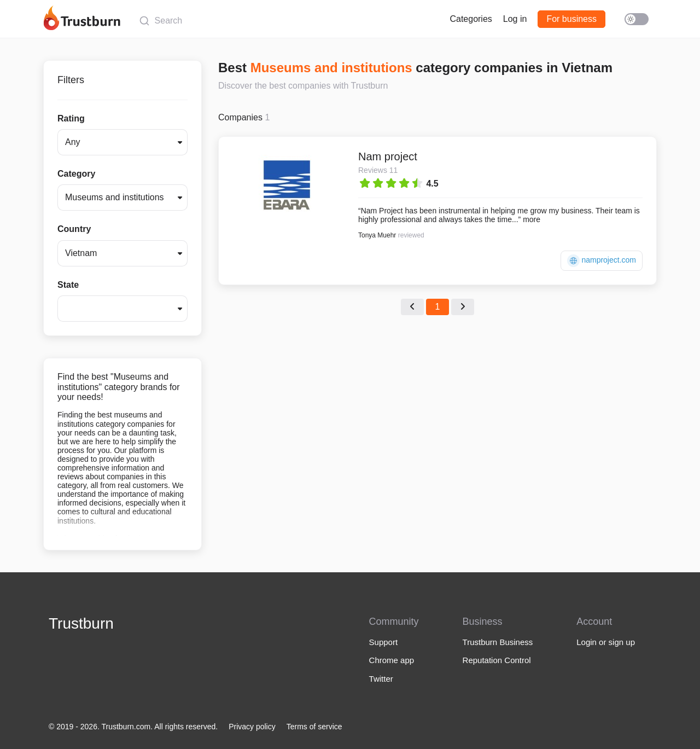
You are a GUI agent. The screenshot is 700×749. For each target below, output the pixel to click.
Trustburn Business (498, 642)
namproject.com (602, 261)
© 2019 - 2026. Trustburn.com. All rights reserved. (133, 727)
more (532, 219)
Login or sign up (606, 642)
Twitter (381, 679)
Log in (515, 19)
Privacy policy (252, 727)
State (68, 285)
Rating (71, 118)
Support (384, 642)
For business (571, 19)
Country (74, 229)
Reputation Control (497, 660)
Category (76, 174)
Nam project (388, 156)
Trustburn (81, 623)
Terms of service (314, 727)
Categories (471, 19)
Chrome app (392, 660)
